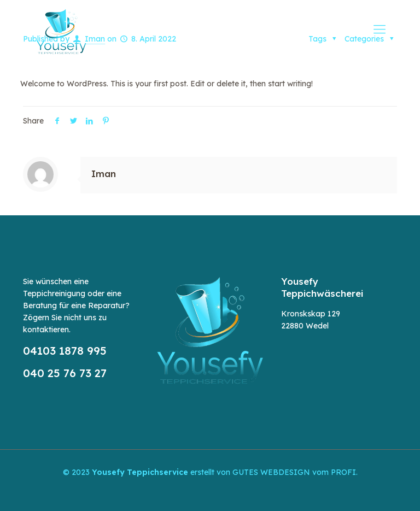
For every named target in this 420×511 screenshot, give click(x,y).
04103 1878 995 (65, 351)
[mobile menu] (380, 29)
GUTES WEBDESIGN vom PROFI (294, 472)
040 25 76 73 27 (65, 373)
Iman (104, 174)
